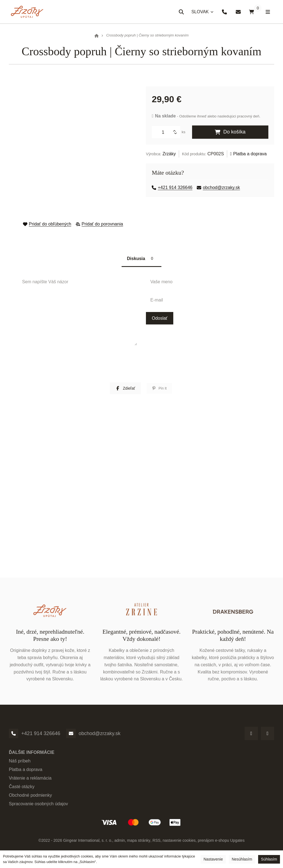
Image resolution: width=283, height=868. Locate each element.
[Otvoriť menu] (267, 12)
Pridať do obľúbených (47, 224)
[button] (125, 390)
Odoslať (160, 321)
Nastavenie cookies (179, 843)
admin (120, 843)
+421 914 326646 (172, 187)
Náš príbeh (20, 763)
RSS (156, 843)
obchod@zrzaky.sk (219, 187)
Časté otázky (22, 789)
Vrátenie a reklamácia (30, 780)
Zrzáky (169, 154)
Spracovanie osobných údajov (39, 806)
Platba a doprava (249, 154)
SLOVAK (201, 13)
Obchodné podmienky (30, 798)
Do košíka (230, 132)
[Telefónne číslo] (14, 736)
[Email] (71, 736)
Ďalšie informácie (32, 755)
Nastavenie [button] (213, 859)
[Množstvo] (165, 132)
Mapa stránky (139, 843)
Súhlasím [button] (269, 859)
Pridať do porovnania (99, 224)
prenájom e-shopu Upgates (221, 843)
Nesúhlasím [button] (242, 859)
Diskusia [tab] (141, 259)
